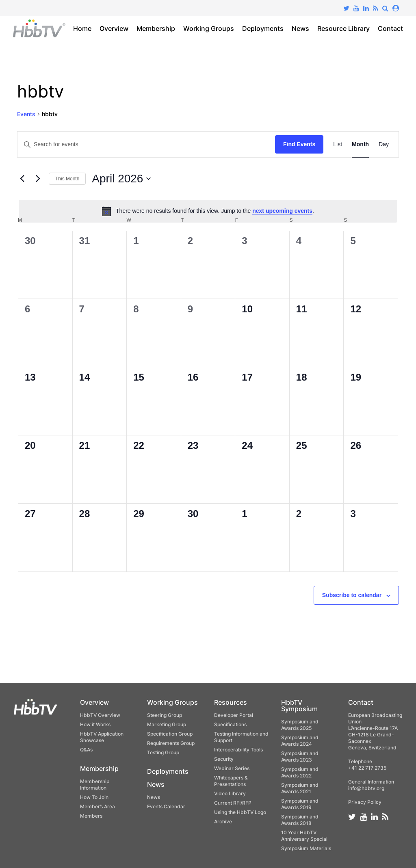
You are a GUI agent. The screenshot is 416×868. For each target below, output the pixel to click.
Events (26, 114)
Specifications (230, 724)
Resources (231, 702)
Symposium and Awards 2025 (300, 725)
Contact (390, 28)
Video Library (230, 793)
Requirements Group (171, 743)
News (300, 28)
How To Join (94, 797)
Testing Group (163, 752)
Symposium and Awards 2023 (300, 757)
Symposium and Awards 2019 (300, 804)
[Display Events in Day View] (384, 144)
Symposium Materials (306, 848)
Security (224, 759)
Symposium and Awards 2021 (300, 788)
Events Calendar (166, 806)
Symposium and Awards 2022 (300, 772)
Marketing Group (167, 724)
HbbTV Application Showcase (102, 737)
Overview (114, 28)
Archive (223, 821)
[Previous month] (22, 179)
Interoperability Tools (238, 750)
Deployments (263, 28)
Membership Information (95, 785)
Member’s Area (97, 806)
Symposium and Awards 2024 (300, 741)
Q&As (86, 750)
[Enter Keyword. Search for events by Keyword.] (146, 144)
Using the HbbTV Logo (240, 812)
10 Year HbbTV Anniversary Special (304, 836)
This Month (67, 179)
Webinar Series (232, 768)
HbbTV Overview (100, 715)
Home (82, 28)
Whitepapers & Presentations (231, 781)
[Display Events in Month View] (360, 144)
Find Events (299, 144)
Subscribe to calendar (352, 595)
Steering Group (165, 715)
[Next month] (38, 179)
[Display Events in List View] (338, 144)
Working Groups (209, 28)
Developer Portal (234, 715)
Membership (156, 28)
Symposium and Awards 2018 (300, 820)
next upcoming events (282, 211)
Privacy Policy (365, 802)
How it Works (95, 724)
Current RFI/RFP (233, 803)
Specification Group (170, 734)
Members (91, 816)
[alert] (208, 211)
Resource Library (343, 28)
